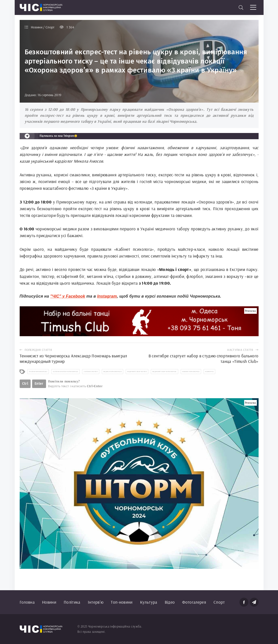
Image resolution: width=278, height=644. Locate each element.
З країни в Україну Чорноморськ (65, 372)
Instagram (107, 296)
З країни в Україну (91, 372)
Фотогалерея (194, 602)
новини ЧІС (209, 372)
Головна (27, 602)
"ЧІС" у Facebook (68, 296)
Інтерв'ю (96, 602)
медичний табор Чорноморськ (165, 372)
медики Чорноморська (112, 372)
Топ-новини (122, 602)
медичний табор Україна (137, 372)
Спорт (219, 602)
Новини (49, 602)
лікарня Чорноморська (38, 372)
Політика (72, 602)
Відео (170, 602)
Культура (149, 602)
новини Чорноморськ (191, 372)
